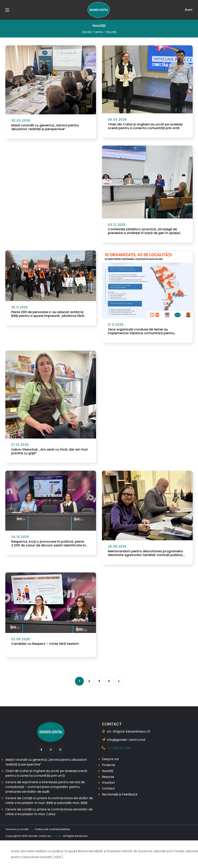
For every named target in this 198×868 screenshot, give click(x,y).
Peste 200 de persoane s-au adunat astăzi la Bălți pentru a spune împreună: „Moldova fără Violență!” (48, 314)
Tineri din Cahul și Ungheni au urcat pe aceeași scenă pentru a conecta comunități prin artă (145, 126)
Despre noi (110, 759)
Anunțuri (108, 783)
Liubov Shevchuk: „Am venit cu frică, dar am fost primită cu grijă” (49, 451)
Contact (108, 788)
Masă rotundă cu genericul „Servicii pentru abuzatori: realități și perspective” (45, 127)
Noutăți (108, 771)
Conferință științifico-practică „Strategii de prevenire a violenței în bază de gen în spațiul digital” (144, 231)
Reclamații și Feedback (120, 794)
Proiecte (109, 765)
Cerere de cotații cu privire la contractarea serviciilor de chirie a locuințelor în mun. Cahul (49, 812)
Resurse (108, 777)
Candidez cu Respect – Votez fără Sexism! (45, 644)
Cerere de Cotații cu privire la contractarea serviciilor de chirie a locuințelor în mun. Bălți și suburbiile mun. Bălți (49, 800)
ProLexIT (57, 836)
